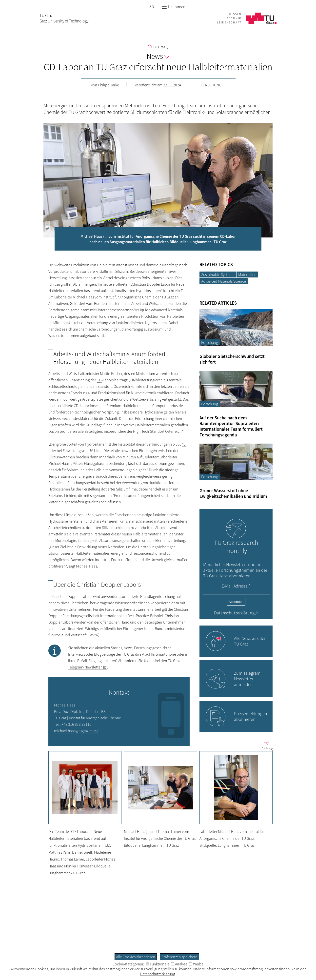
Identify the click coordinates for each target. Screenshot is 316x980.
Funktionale (158, 964)
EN (152, 7)
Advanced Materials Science (224, 281)
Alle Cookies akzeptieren (136, 957)
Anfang (265, 746)
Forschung (211, 85)
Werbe (196, 964)
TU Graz (156, 47)
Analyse (179, 964)
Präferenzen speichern (179, 957)
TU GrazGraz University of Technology (64, 18)
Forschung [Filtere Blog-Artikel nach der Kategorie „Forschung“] (210, 342)
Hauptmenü (174, 7)
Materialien (247, 274)
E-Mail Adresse (236, 586)
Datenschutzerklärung (234, 613)
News (158, 56)
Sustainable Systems (218, 274)
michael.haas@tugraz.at (73, 731)
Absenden (236, 602)
